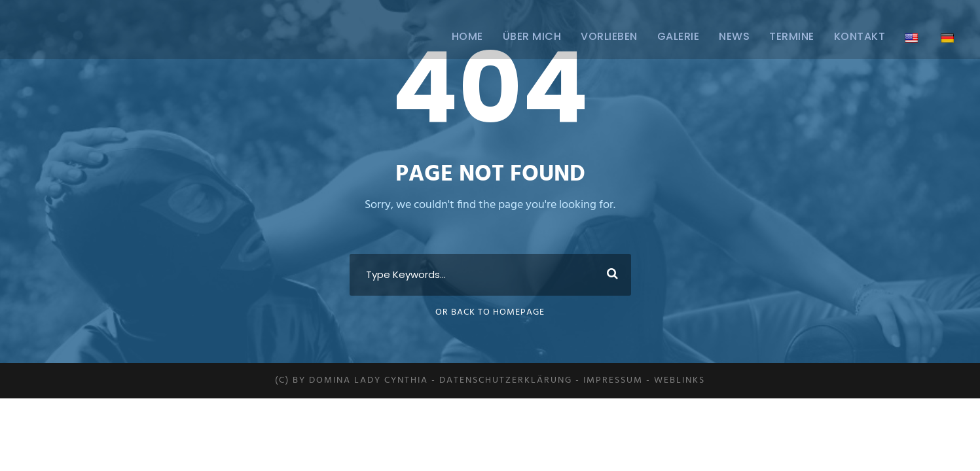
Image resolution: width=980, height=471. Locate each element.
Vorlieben (609, 36)
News (734, 36)
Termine (792, 36)
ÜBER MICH (532, 36)
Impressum (613, 380)
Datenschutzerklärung (506, 380)
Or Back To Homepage (490, 312)
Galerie (679, 36)
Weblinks (680, 380)
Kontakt (860, 36)
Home (467, 36)
